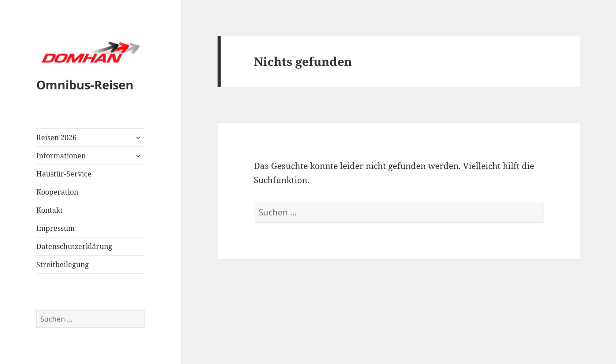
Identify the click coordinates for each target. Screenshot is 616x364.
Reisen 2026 (56, 138)
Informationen (61, 156)
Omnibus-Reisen (85, 85)
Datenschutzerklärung (74, 246)
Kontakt (50, 210)
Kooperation (57, 192)
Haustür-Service (64, 174)
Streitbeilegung (63, 264)
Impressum (55, 228)
